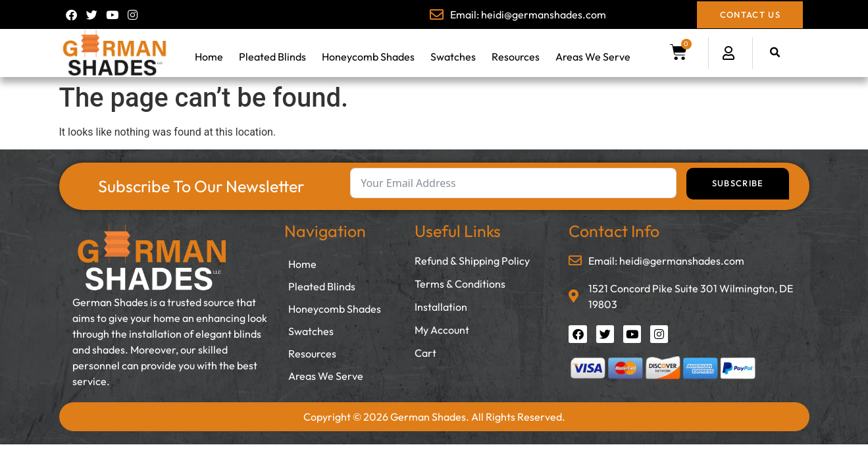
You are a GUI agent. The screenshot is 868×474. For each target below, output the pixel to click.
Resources (516, 57)
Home (209, 57)
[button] (775, 53)
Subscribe (738, 183)
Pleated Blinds (272, 57)
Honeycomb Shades (368, 57)
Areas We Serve (593, 57)
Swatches (453, 57)
